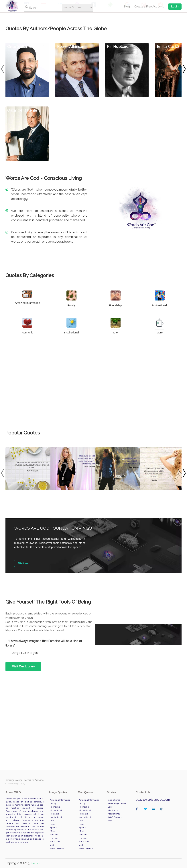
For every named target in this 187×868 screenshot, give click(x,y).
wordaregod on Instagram (163, 813)
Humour (54, 838)
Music (53, 831)
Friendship (115, 299)
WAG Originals (57, 848)
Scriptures (55, 841)
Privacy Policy (14, 780)
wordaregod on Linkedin (154, 813)
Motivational (160, 299)
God (52, 845)
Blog (127, 7)
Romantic (27, 326)
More (160, 326)
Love (52, 824)
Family (71, 299)
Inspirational (71, 326)
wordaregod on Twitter (146, 813)
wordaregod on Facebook (138, 813)
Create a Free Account (149, 7)
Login (175, 7)
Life (116, 326)
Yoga (110, 821)
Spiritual (54, 828)
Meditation (113, 810)
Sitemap (35, 863)
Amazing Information (27, 297)
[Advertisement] (93, 382)
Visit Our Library (23, 666)
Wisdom (54, 835)
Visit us (23, 563)
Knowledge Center (117, 803)
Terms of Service (34, 780)
